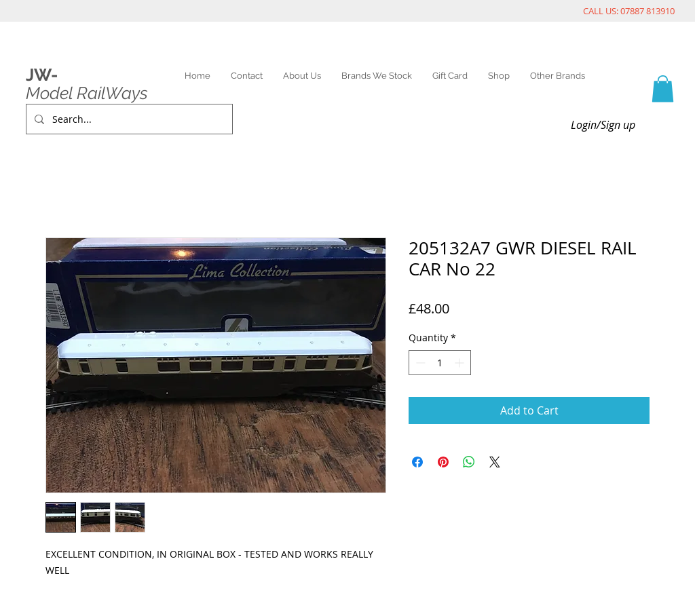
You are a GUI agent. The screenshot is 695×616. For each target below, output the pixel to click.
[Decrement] (419, 363)
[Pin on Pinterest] (443, 462)
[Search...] (128, 119)
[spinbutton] (440, 363)
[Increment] (461, 363)
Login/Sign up (603, 125)
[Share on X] (495, 462)
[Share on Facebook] (417, 462)
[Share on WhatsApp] (469, 462)
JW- (42, 75)
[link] (663, 89)
